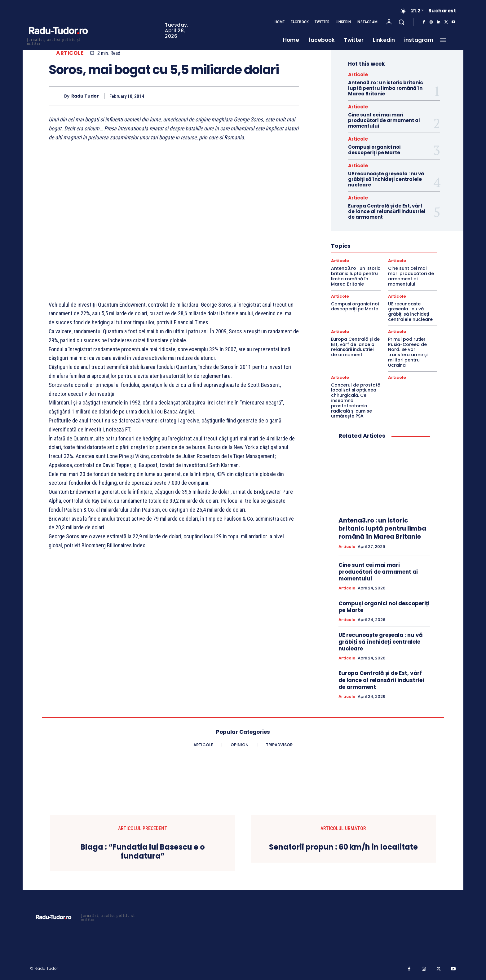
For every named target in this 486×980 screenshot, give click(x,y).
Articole (70, 53)
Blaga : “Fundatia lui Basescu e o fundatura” (143, 852)
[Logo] (58, 41)
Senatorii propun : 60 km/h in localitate (343, 847)
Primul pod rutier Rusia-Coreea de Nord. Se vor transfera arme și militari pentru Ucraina (408, 352)
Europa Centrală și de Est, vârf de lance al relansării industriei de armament (387, 211)
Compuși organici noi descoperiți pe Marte (374, 150)
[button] (401, 22)
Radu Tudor (85, 96)
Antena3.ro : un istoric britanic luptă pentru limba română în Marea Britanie (386, 88)
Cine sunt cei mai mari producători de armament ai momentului (384, 120)
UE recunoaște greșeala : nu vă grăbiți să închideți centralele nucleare (386, 179)
